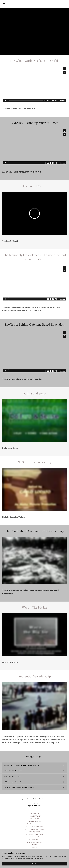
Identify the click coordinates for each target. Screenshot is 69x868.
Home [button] (34, 811)
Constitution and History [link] (35, 837)
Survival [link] (35, 847)
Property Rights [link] (35, 832)
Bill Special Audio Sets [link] (34, 821)
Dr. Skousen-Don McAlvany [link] (35, 834)
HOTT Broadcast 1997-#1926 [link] (34, 829)
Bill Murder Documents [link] (35, 824)
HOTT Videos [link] (35, 819)
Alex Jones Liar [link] (34, 813)
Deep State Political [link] (34, 839)
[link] (34, 765)
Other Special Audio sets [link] (34, 842)
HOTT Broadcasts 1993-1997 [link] (35, 826)
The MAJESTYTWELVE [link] (35, 816)
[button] (10, 4)
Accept (35, 864)
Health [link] (34, 845)
